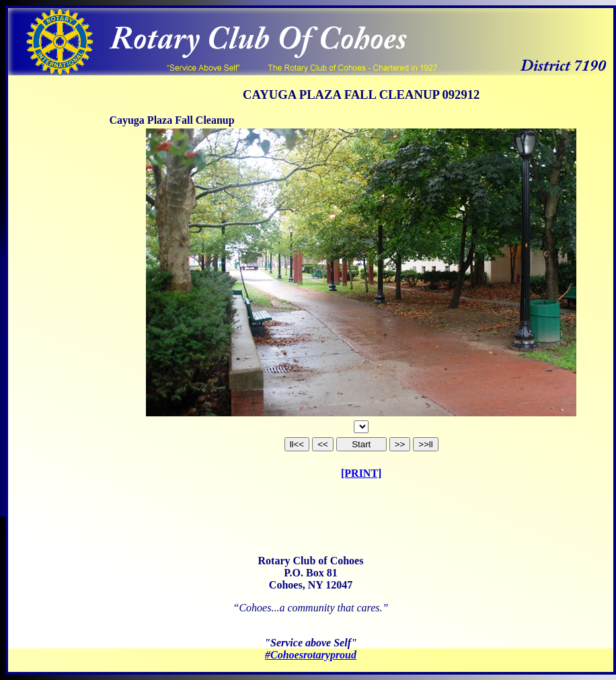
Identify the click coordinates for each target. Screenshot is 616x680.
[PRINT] (361, 473)
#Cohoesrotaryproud (311, 655)
